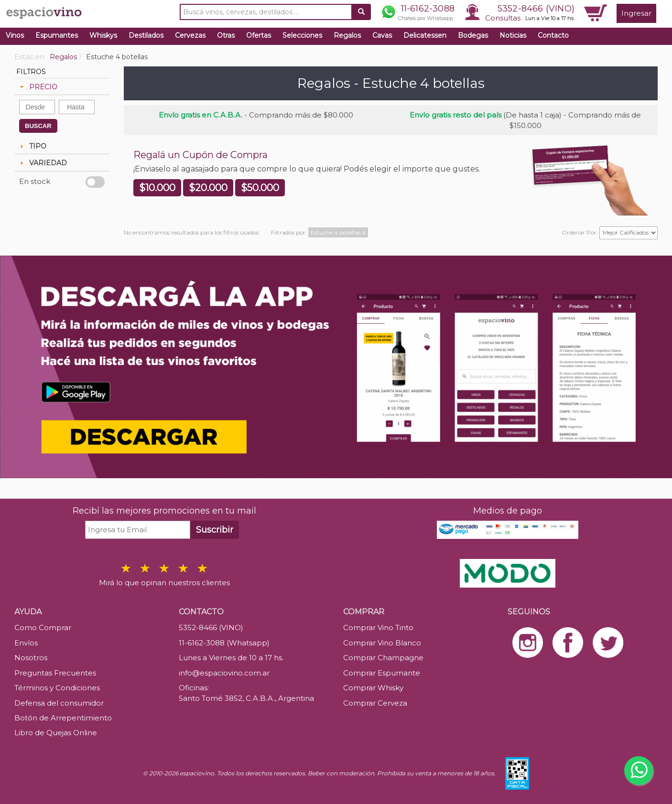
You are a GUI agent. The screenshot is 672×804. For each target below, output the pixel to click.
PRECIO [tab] (38, 87)
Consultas (503, 18)
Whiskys (103, 35)
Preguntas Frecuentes (55, 673)
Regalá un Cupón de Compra (201, 155)
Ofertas (259, 35)
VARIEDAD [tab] (42, 163)
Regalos (347, 35)
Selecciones (302, 35)
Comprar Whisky (373, 688)
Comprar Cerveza (375, 703)
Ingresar (636, 13)
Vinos (15, 35)
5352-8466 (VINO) (536, 9)
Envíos (26, 643)
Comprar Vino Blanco (382, 643)
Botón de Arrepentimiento (63, 718)
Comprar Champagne (383, 658)
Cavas (382, 35)
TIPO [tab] (32, 146)
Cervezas (190, 35)
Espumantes (57, 35)
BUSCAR (38, 126)
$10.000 (157, 188)
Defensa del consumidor (59, 703)
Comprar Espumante (382, 673)
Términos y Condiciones (57, 688)
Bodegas (473, 35)
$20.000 (208, 188)
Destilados (146, 35)
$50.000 (260, 188)
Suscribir (215, 530)
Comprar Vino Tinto (378, 627)
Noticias (513, 35)
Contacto (553, 35)
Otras (226, 35)
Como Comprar (43, 627)
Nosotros (31, 658)
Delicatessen (425, 35)
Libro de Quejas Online (56, 733)
